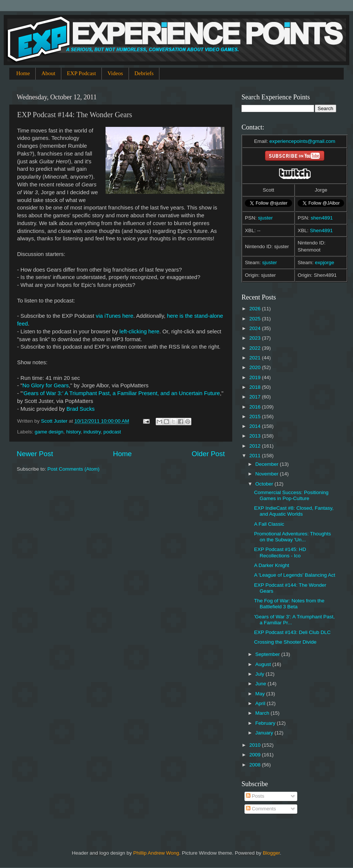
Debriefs (144, 73)
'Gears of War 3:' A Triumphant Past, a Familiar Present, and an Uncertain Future (121, 393)
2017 (256, 397)
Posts (255, 796)
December (268, 464)
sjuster (265, 218)
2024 (256, 328)
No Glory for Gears (46, 385)
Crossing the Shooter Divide (285, 642)
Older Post (208, 454)
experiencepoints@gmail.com (302, 141)
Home (23, 73)
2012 (256, 446)
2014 (256, 426)
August (264, 664)
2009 (256, 755)
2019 (256, 377)
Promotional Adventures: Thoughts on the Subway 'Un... (293, 537)
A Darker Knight (272, 565)
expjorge (325, 262)
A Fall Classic (269, 524)
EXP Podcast (81, 73)
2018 (256, 387)
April (261, 703)
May (261, 694)
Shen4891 (321, 230)
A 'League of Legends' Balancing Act (295, 575)
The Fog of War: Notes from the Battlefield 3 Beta (289, 604)
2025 (256, 319)
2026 (256, 309)
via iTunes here (115, 316)
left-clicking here (140, 331)
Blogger (271, 853)
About (48, 73)
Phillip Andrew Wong (156, 853)
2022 (256, 348)
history (73, 432)
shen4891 (322, 218)
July (260, 674)
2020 (256, 367)
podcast (112, 432)
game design (49, 432)
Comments (261, 809)
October (265, 484)
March (263, 713)
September (268, 654)
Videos (115, 73)
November (268, 474)
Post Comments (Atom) (74, 469)
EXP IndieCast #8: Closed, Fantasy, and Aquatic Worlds (294, 511)
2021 (256, 358)
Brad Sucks (81, 409)
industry (92, 432)
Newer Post (35, 454)
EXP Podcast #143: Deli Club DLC (292, 632)
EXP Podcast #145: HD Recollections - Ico (280, 552)
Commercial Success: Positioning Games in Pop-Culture (291, 495)
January (265, 733)
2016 (256, 407)
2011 (256, 456)
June (261, 684)
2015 (256, 417)
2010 (256, 745)
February (266, 723)
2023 (256, 338)
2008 (256, 765)
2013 (256, 436)
